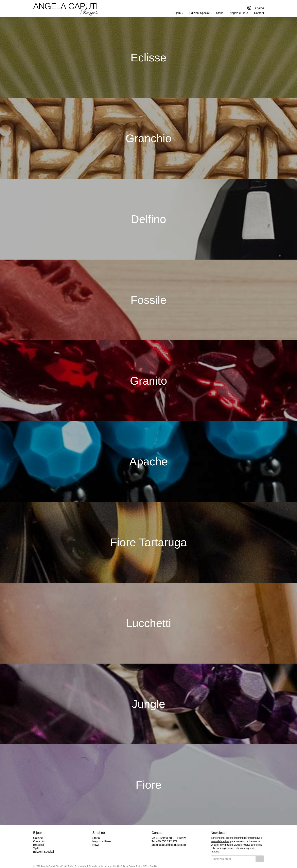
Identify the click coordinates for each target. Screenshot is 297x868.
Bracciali (39, 845)
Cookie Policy (120, 866)
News (96, 845)
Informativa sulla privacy (99, 866)
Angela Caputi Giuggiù (66, 8)
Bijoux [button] (178, 13)
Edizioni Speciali (200, 13)
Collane (38, 838)
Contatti (259, 13)
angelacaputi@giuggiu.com (169, 845)
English (259, 8)
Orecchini (39, 841)
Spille (37, 848)
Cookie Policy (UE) (138, 866)
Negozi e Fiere (239, 13)
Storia (220, 13)
